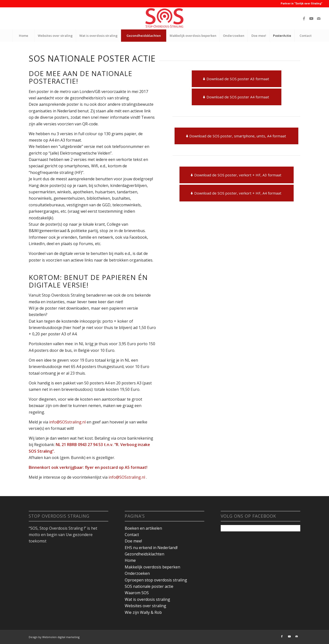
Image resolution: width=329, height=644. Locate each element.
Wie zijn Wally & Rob (143, 612)
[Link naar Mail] (319, 18)
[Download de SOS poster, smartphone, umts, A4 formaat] (236, 136)
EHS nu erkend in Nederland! (151, 548)
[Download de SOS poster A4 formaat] (237, 97)
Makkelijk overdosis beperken (152, 567)
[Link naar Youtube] (311, 18)
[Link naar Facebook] (304, 18)
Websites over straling (145, 606)
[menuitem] (23, 36)
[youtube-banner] (164, 18)
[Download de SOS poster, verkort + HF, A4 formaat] (237, 193)
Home (130, 560)
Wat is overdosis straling (147, 599)
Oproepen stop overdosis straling (156, 580)
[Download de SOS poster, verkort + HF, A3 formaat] (237, 175)
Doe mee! (133, 541)
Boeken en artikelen (143, 528)
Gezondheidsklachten (144, 554)
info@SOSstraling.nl (68, 422)
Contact (132, 535)
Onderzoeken (137, 573)
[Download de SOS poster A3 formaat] (237, 79)
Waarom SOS (137, 593)
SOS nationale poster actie (149, 586)
